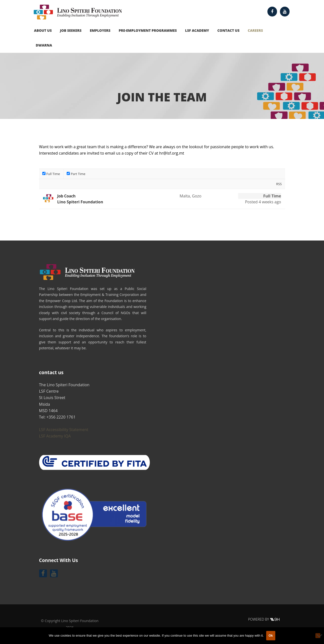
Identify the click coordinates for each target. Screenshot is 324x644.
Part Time (76, 174)
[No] (318, 636)
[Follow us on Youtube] (285, 12)
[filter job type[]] (44, 173)
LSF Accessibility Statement (64, 430)
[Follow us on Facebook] (272, 12)
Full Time (51, 174)
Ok (271, 636)
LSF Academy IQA (55, 436)
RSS (279, 184)
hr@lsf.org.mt (172, 153)
